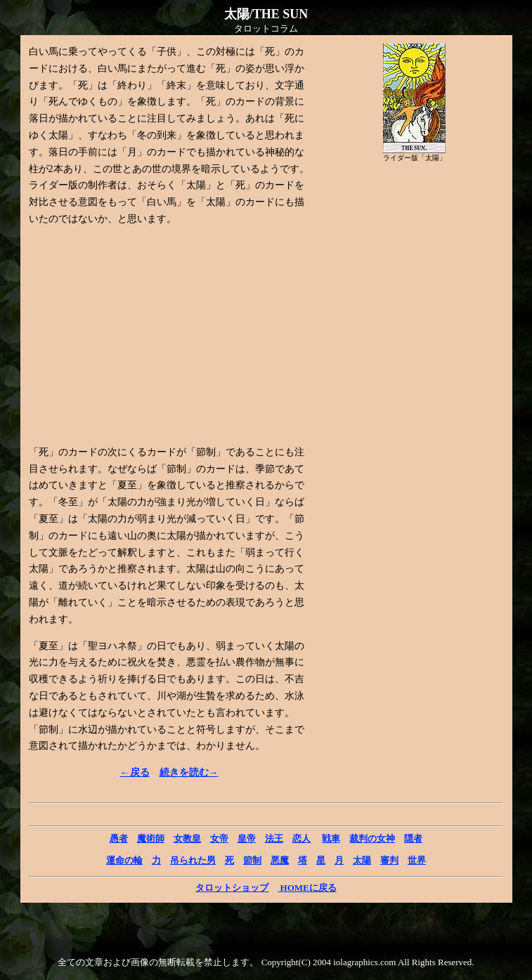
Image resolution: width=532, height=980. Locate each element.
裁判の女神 (372, 838)
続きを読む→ (189, 772)
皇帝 (247, 838)
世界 (417, 860)
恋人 (301, 838)
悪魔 (280, 860)
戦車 (331, 838)
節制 (252, 860)
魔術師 (151, 838)
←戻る (135, 772)
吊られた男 (193, 860)
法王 (274, 838)
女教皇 (187, 838)
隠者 (413, 838)
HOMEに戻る (307, 888)
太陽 (362, 860)
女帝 (219, 838)
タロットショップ (232, 888)
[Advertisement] (147, 336)
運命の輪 (124, 860)
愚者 (119, 838)
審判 (389, 860)
